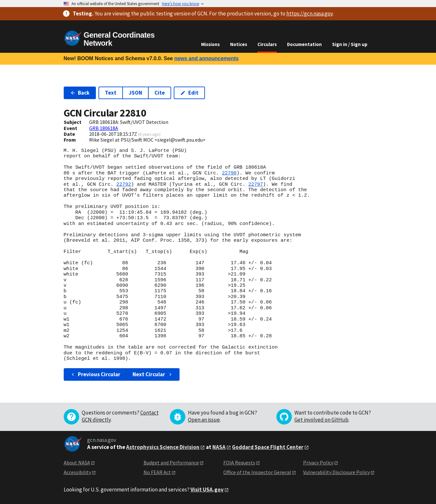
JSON (135, 93)
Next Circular (153, 374)
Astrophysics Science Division (163, 447)
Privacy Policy (318, 462)
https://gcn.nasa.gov (310, 14)
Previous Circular (95, 374)
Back (80, 93)
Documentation (304, 44)
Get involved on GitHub (321, 420)
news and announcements (207, 58)
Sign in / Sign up (350, 44)
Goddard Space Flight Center (268, 447)
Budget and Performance (171, 462)
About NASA (77, 462)
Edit (189, 93)
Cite (160, 93)
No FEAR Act (157, 472)
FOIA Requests (239, 462)
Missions (210, 44)
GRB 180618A (104, 128)
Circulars (267, 44)
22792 (124, 184)
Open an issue (204, 420)
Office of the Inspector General (257, 472)
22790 (229, 173)
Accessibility (77, 472)
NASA (219, 447)
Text (111, 93)
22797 (256, 184)
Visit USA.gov (207, 490)
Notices (239, 44)
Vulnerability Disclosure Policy (336, 472)
